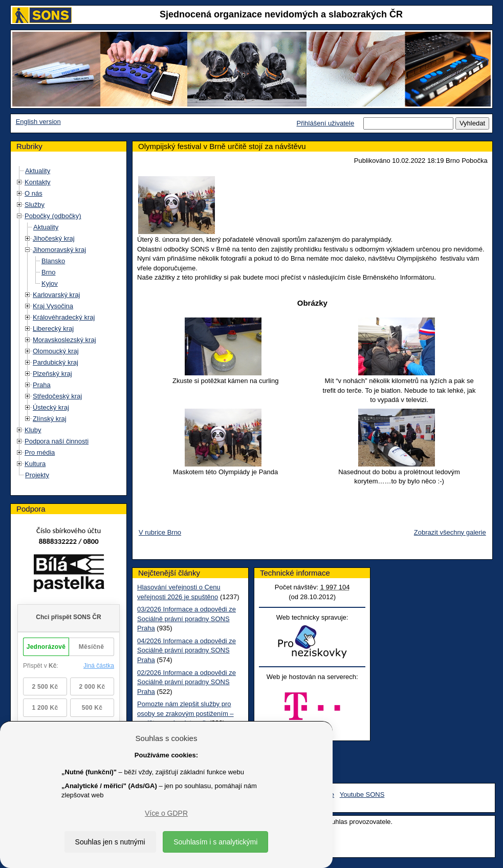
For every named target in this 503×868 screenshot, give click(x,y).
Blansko (53, 261)
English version (38, 122)
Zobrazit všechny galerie (450, 532)
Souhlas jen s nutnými (110, 842)
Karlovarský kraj (56, 295)
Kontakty (38, 182)
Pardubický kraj (56, 362)
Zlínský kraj (50, 419)
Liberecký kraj (53, 329)
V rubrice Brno (160, 532)
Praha (42, 385)
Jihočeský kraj (54, 238)
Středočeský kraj (57, 396)
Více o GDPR (166, 813)
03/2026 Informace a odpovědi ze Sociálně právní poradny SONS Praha (187, 619)
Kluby (33, 430)
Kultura (35, 464)
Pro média (40, 452)
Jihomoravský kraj (59, 250)
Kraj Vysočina (53, 306)
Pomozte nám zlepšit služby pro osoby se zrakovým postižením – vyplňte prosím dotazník (185, 713)
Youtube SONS (362, 795)
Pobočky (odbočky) (53, 216)
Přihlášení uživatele (325, 123)
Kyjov (50, 283)
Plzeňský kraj (52, 374)
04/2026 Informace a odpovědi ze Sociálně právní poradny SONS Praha (187, 650)
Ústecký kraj (51, 407)
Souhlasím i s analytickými (215, 842)
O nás (34, 193)
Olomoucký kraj (56, 351)
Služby (35, 205)
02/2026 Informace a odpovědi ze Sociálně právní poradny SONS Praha (187, 682)
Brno (48, 272)
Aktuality (38, 171)
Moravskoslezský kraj (64, 340)
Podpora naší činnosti (57, 441)
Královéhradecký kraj (64, 317)
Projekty (37, 475)
